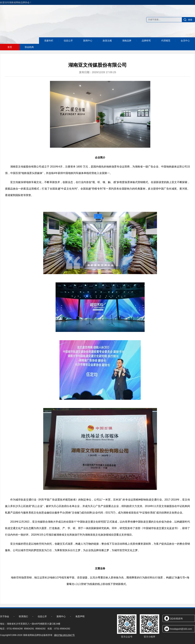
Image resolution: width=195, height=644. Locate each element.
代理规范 (166, 46)
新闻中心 (88, 46)
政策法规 (107, 46)
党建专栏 (49, 47)
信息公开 (68, 47)
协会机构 (29, 47)
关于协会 (5, 616)
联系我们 (23, 616)
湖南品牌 (127, 46)
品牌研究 (146, 46)
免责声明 (80, 616)
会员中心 (185, 46)
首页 (10, 47)
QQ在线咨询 (176, 619)
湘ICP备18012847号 (64, 635)
